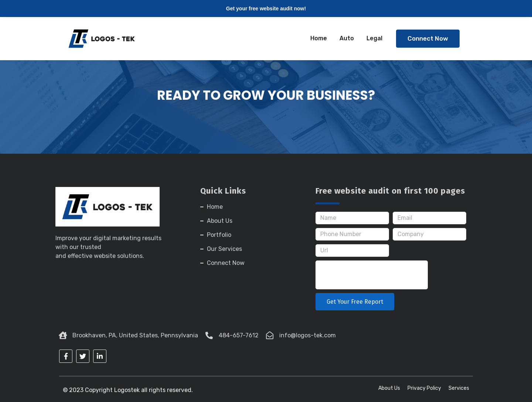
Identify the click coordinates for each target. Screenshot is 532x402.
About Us (389, 388)
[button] (428, 39)
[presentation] (372, 275)
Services (459, 388)
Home (319, 38)
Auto (347, 38)
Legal (374, 38)
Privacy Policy (424, 388)
